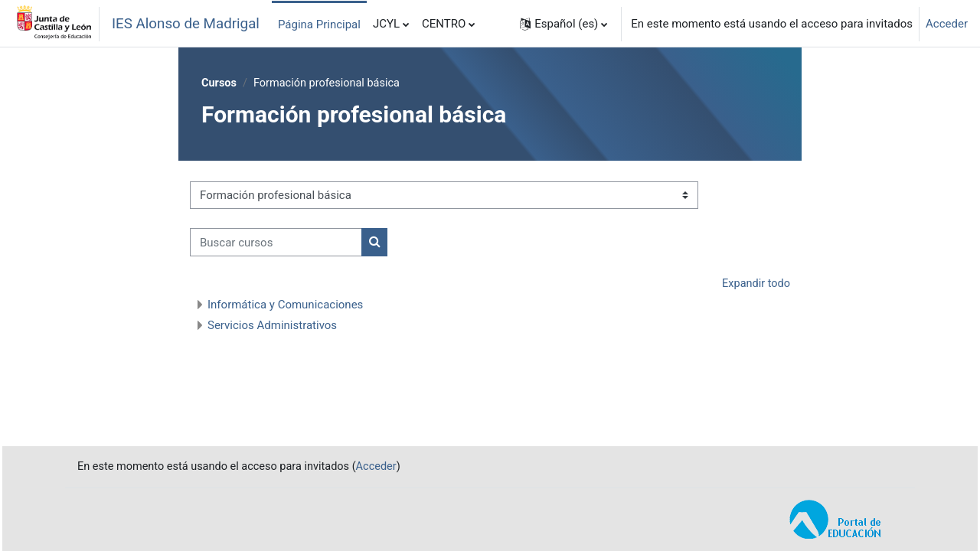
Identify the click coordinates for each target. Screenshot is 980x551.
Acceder (947, 24)
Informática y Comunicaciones (285, 305)
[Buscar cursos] (276, 243)
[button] (563, 24)
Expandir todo (755, 285)
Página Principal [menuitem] (319, 24)
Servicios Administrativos (272, 326)
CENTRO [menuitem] (444, 24)
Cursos (220, 83)
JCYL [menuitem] (386, 24)
